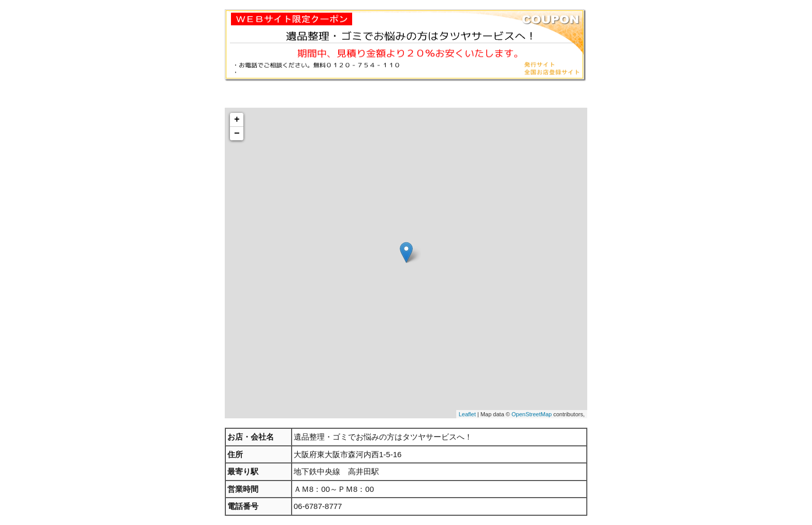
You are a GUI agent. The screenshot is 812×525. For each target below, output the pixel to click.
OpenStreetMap (532, 414)
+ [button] (237, 120)
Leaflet (467, 414)
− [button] (237, 134)
